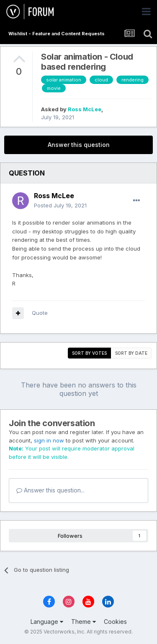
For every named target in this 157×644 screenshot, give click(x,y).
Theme (84, 622)
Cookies (115, 622)
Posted (60, 205)
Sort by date (131, 353)
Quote (40, 313)
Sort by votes (89, 353)
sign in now (49, 440)
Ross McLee (85, 109)
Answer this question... (50, 490)
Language (47, 622)
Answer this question (79, 145)
